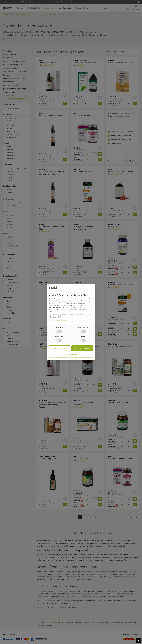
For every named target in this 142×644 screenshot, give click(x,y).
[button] (62, 307)
